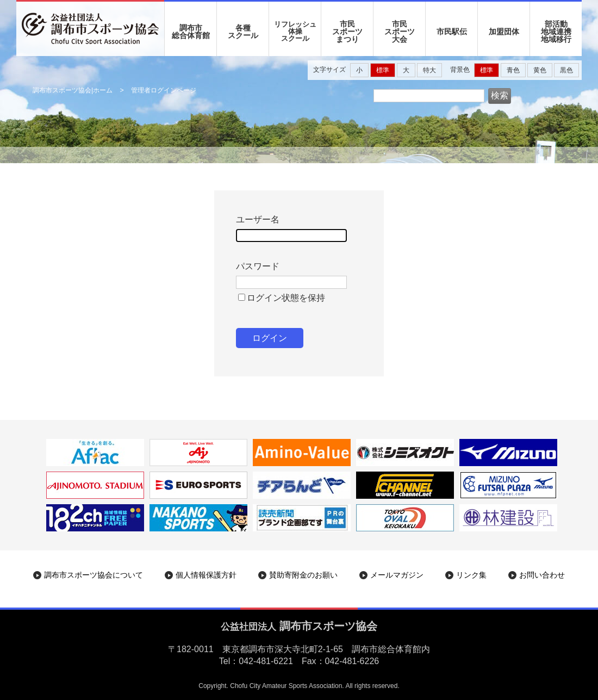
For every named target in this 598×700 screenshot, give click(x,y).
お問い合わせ (542, 575)
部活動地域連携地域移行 (556, 32)
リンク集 (471, 575)
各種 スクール (243, 32)
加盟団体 (504, 32)
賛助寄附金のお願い (303, 575)
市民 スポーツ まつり (347, 32)
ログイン (270, 338)
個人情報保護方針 (206, 575)
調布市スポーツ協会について (94, 575)
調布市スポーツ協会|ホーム (73, 90)
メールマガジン (397, 575)
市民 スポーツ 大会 (400, 32)
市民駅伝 (452, 32)
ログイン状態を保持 (286, 298)
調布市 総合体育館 (191, 32)
